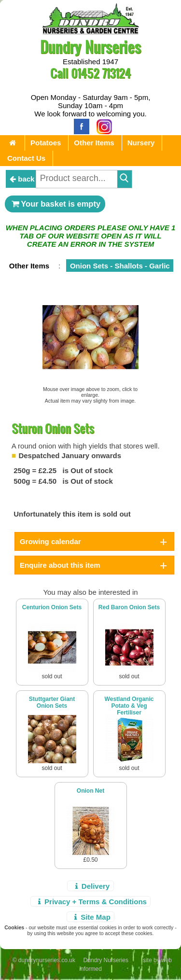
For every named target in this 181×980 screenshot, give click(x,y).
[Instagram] (102, 126)
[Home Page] (91, 32)
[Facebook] (79, 126)
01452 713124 (101, 73)
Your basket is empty (55, 204)
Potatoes (46, 143)
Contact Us (26, 158)
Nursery (141, 143)
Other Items (94, 143)
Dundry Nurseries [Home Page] (90, 47)
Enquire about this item (60, 565)
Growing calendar (50, 541)
